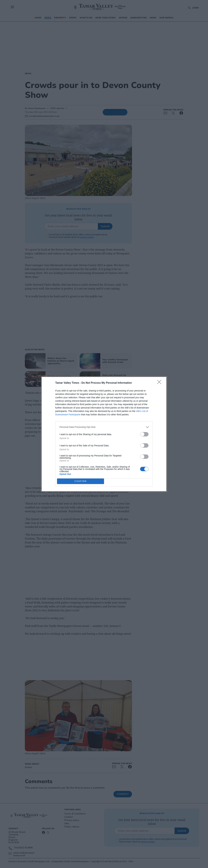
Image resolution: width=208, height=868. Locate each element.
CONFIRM (81, 481)
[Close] (160, 383)
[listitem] (104, 427)
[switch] (144, 434)
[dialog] (104, 434)
